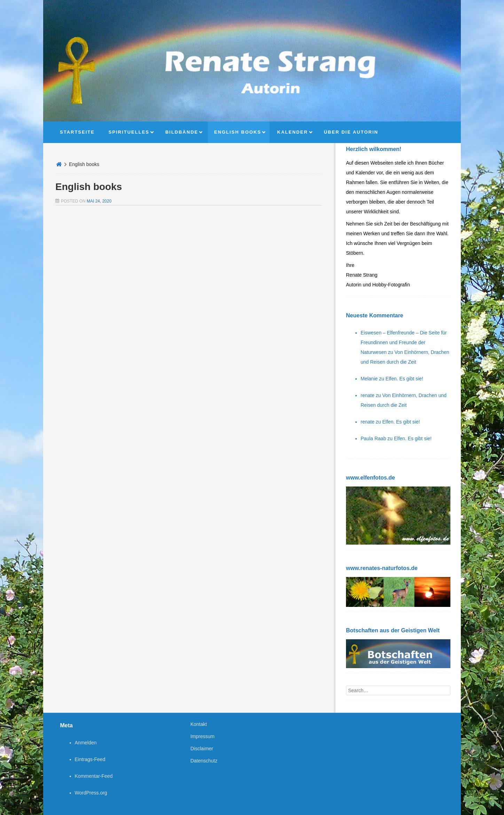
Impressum (202, 736)
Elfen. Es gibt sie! (404, 379)
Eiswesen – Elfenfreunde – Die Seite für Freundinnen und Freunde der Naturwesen (404, 342)
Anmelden (86, 743)
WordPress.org (91, 793)
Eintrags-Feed (90, 759)
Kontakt (199, 724)
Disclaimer (202, 749)
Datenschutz (204, 761)
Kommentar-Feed (94, 776)
